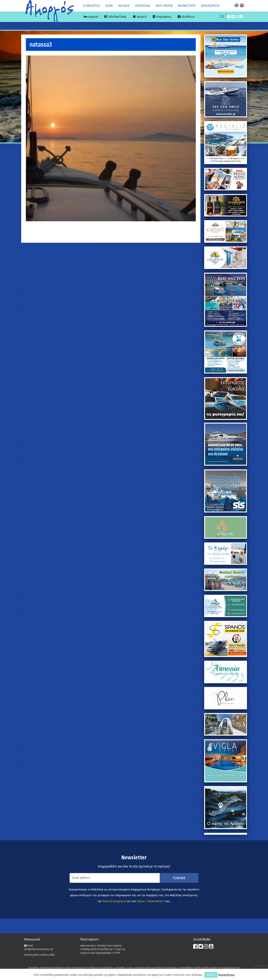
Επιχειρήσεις (164, 17)
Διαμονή (93, 17)
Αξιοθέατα (188, 17)
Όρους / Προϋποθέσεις (150, 901)
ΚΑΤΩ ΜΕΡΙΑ (164, 6)
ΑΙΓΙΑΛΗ (124, 6)
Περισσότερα (226, 975)
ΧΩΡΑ (109, 6)
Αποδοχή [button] (211, 975)
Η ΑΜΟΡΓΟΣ (91, 6)
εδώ (52, 955)
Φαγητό (142, 17)
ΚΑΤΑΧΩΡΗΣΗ (210, 6)
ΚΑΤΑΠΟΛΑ (143, 6)
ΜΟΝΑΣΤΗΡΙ (187, 6)
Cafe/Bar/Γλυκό (117, 17)
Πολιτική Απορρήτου (114, 901)
